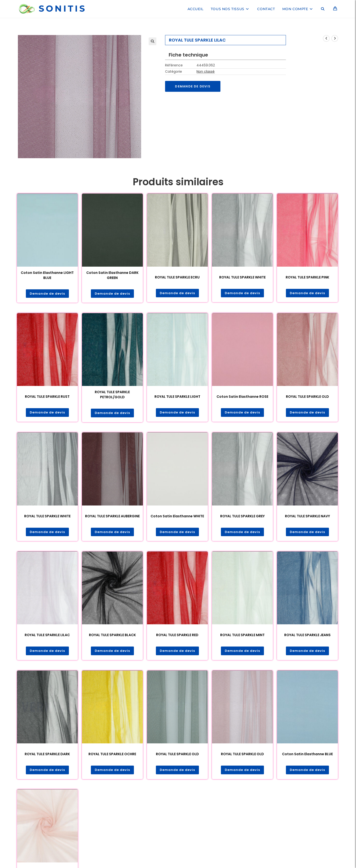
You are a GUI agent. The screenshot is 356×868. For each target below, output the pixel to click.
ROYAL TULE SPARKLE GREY (242, 517)
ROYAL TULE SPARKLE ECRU (177, 277)
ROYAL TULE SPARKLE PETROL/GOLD (112, 395)
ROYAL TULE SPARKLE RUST (47, 397)
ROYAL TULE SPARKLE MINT (242, 636)
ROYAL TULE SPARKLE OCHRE (112, 755)
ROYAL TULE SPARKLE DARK (47, 755)
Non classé (206, 71)
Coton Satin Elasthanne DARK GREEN (112, 275)
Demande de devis (194, 86)
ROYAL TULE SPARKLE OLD (307, 397)
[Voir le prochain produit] (335, 38)
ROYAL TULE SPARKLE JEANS (307, 636)
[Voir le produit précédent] (326, 38)
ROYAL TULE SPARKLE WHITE (242, 277)
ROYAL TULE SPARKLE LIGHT (177, 397)
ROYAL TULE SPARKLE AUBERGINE (112, 517)
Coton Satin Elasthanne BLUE (307, 755)
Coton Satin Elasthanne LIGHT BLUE (47, 275)
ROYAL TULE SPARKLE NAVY (307, 517)
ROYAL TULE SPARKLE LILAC (47, 636)
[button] (153, 41)
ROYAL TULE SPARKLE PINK (307, 277)
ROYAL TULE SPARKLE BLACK (112, 636)
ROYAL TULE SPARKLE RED (177, 636)
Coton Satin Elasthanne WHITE (177, 517)
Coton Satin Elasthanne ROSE (242, 397)
